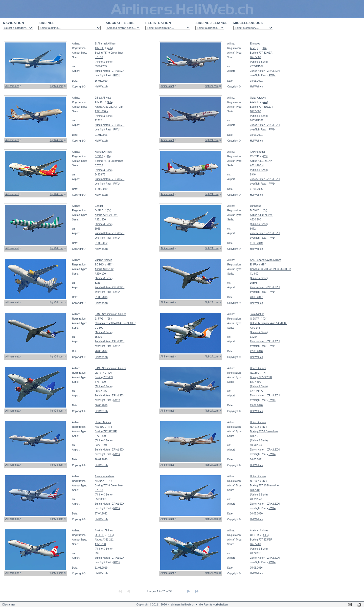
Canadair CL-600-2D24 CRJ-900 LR (270, 269)
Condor (99, 206)
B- (108, 156)
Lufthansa (256, 206)
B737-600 (100, 382)
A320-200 (255, 220)
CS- (265, 156)
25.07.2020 (256, 405)
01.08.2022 (101, 243)
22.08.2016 (256, 351)
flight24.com (57, 86)
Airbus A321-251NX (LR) (109, 107)
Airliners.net (12, 86)
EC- (110, 265)
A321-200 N (101, 111)
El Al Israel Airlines (105, 44)
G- (265, 319)
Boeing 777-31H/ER (261, 53)
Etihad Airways (103, 98)
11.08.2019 (101, 189)
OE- (111, 535)
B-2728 (99, 156)
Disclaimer (9, 604)
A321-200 (100, 220)
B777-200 (255, 544)
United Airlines (258, 368)
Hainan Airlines (103, 152)
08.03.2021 (256, 81)
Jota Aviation (257, 314)
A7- (265, 102)
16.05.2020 (101, 81)
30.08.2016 (101, 405)
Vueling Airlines (103, 260)
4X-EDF (99, 48)
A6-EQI (254, 48)
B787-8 (99, 165)
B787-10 (255, 490)
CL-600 (254, 274)
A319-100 (100, 274)
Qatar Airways (258, 98)
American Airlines (105, 476)
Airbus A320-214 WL (262, 215)
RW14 (117, 75)
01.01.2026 (101, 135)
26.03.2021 (256, 459)
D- (109, 210)
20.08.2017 (256, 297)
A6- (265, 48)
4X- (110, 48)
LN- (110, 373)
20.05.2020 (256, 514)
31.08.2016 (101, 297)
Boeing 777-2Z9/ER (261, 540)
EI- (264, 265)
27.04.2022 (101, 514)
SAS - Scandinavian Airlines (266, 260)
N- (265, 373)
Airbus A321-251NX (261, 161)
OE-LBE (99, 535)
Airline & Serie (104, 62)
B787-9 (99, 57)
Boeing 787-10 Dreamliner (265, 486)
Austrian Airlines (104, 531)
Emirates (255, 44)
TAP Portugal (257, 152)
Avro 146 (255, 328)
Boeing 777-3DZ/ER (261, 107)
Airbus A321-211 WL (106, 215)
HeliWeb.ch (101, 87)
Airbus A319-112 (104, 269)
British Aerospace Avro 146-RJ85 (269, 323)
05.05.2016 (256, 568)
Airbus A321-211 (104, 540)
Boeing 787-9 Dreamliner (109, 53)
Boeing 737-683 (104, 377)
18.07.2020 (101, 459)
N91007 (254, 481)
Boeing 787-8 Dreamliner (109, 161)
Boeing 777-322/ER (261, 377)
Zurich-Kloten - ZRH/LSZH (110, 71)
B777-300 (255, 57)
